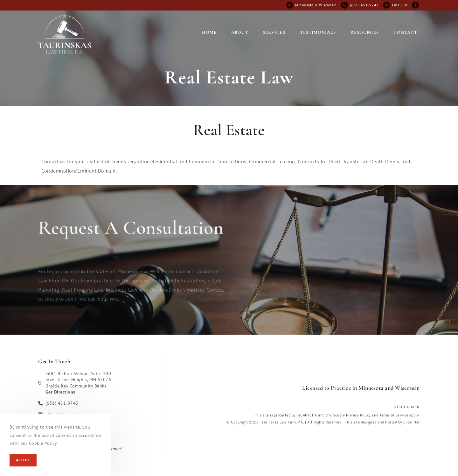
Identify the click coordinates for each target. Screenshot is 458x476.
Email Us (400, 5)
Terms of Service (394, 415)
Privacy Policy (358, 415)
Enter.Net (412, 422)
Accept (23, 460)
